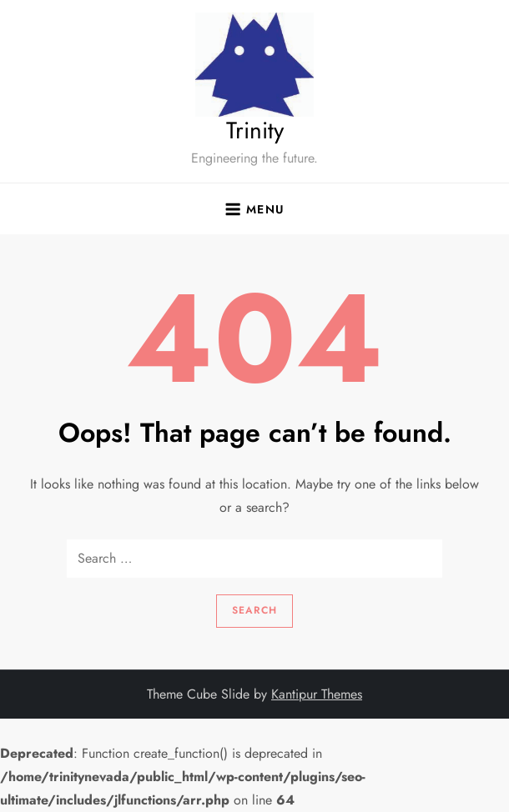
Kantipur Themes (317, 694)
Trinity (255, 130)
